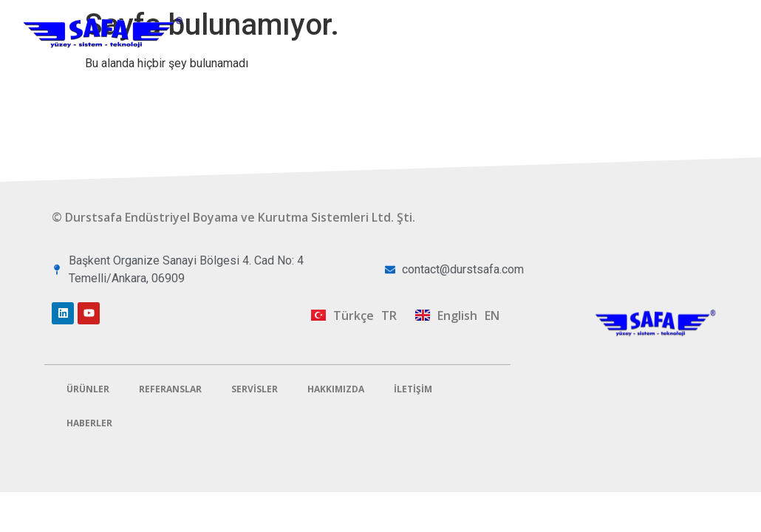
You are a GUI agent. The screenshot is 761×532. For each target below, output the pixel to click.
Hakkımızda (693, 17)
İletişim (705, 51)
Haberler (89, 423)
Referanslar (508, 17)
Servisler (601, 17)
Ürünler (419, 17)
